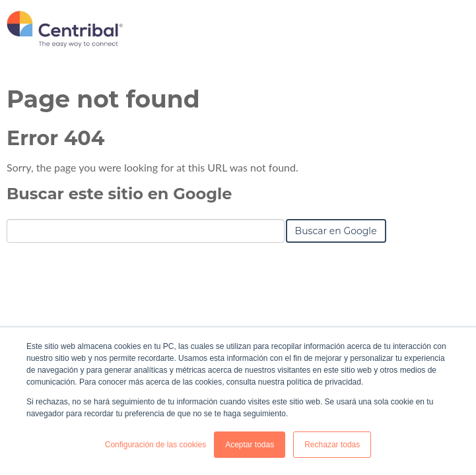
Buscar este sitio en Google (119, 194)
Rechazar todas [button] (332, 445)
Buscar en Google (336, 231)
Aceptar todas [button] (250, 445)
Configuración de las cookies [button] (155, 445)
